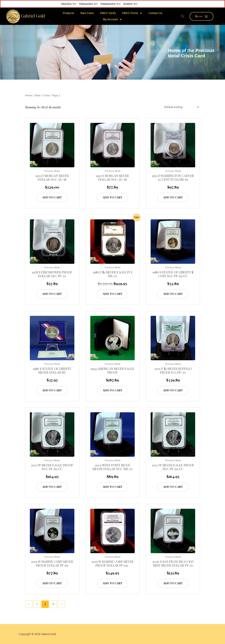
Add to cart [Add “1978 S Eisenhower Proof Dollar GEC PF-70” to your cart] (52, 294)
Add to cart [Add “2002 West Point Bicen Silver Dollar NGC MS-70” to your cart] (112, 487)
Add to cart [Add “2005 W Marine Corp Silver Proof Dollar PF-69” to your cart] (52, 583)
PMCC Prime (132, 13)
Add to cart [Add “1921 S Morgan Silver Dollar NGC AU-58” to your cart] (112, 197)
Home (29, 95)
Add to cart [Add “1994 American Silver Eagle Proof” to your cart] (112, 390)
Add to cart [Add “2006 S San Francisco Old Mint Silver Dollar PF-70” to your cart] (173, 583)
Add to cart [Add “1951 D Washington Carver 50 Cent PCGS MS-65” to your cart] (173, 197)
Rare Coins (87, 13)
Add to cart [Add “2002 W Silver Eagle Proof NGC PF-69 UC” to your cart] (52, 487)
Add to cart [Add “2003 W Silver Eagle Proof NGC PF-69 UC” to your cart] (173, 487)
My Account (113, 19)
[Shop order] (181, 107)
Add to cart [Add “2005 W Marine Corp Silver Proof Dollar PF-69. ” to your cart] (112, 583)
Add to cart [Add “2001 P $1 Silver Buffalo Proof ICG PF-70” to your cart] (173, 390)
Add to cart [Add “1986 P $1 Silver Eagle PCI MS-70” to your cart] (112, 294)
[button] (182, 16)
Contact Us (155, 13)
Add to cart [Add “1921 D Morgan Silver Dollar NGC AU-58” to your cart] (52, 197)
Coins (46, 95)
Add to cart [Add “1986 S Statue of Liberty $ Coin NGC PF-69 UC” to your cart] (173, 294)
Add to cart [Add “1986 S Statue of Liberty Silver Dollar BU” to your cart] (52, 390)
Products (69, 13)
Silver (38, 95)
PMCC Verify (108, 13)
